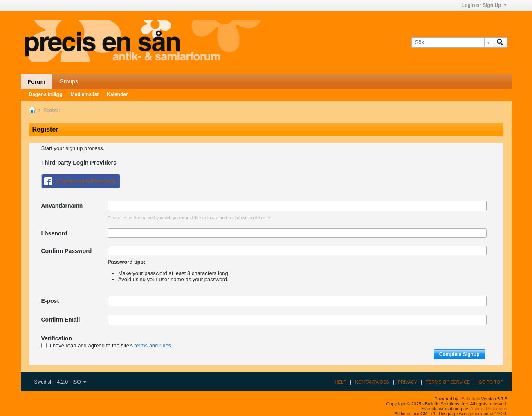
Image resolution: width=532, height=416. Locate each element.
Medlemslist (85, 94)
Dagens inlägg (46, 94)
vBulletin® (470, 399)
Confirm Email (61, 320)
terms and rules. (154, 346)
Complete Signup (459, 354)
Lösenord (54, 233)
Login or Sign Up (484, 5)
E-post (50, 301)
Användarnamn (62, 206)
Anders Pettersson (489, 409)
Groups (69, 81)
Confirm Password (67, 251)
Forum (37, 82)
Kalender (117, 94)
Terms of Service (448, 382)
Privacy (407, 382)
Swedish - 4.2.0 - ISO (60, 382)
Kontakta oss (372, 382)
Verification (57, 338)
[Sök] (452, 42)
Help (341, 382)
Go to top (491, 382)
